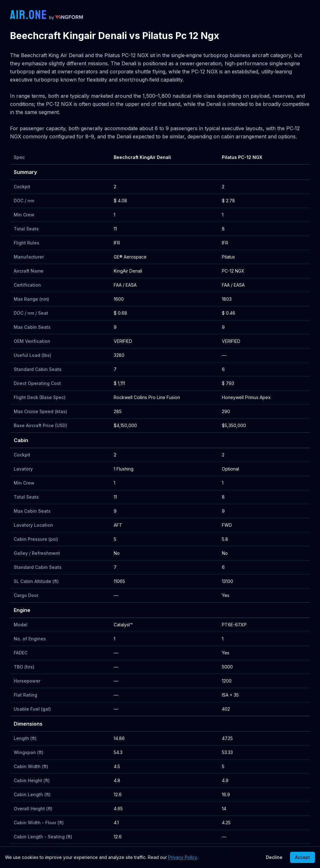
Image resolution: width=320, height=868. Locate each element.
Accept (302, 857)
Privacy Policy (183, 857)
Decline (274, 857)
